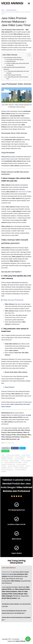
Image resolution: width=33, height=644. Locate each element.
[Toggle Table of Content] (28, 55)
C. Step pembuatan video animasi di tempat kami (17, 78)
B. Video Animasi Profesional (14, 75)
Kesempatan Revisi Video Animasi (15, 60)
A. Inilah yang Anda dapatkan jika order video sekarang (18, 72)
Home (3, 10)
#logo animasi (20, 457)
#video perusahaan (21, 468)
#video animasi (14, 461)
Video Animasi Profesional (13, 300)
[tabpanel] (16, 586)
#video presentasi (7, 470)
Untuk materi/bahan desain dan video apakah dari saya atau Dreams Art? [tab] (14, 612)
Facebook (15, 448)
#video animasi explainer (13, 462)
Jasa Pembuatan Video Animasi (13, 58)
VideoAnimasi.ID (7, 572)
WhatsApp (5, 451)
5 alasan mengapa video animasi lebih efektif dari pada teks (18, 64)
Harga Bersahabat (11, 61)
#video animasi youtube (16, 466)
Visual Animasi (10, 387)
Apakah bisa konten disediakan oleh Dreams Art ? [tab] (16, 619)
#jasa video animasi (13, 455)
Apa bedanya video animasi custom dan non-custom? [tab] (16, 605)
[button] (29, 3)
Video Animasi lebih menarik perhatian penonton (14, 68)
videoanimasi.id (16, 283)
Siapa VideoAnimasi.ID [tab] (9, 568)
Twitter (22, 448)
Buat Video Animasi (11, 10)
